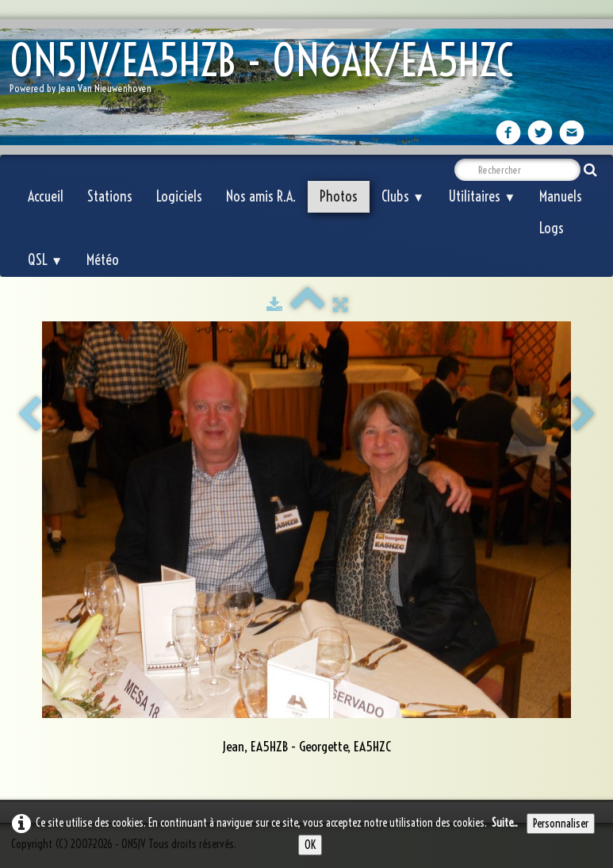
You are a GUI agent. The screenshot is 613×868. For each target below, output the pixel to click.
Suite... (505, 823)
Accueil (46, 196)
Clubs (403, 196)
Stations (110, 196)
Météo (103, 260)
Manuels (561, 196)
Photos (339, 196)
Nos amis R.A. (261, 196)
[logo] (267, 72)
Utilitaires (482, 196)
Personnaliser (561, 824)
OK (310, 845)
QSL (45, 260)
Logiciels (179, 196)
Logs (552, 228)
